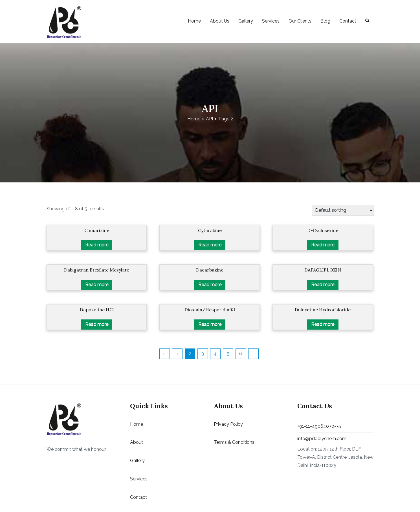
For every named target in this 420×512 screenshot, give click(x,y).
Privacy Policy (228, 424)
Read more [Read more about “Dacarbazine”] (210, 285)
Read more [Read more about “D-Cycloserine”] (323, 245)
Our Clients (300, 21)
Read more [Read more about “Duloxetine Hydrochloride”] (323, 324)
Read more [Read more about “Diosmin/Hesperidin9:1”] (210, 324)
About (137, 442)
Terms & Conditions (234, 442)
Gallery (246, 21)
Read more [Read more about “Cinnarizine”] (97, 245)
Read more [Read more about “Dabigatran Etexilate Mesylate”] (97, 285)
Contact (348, 21)
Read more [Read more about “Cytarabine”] (210, 245)
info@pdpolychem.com (322, 439)
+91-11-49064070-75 (319, 426)
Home (194, 21)
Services (271, 21)
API (209, 119)
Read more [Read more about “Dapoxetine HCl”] (97, 324)
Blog (325, 21)
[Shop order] (343, 210)
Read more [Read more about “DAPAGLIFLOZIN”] (323, 285)
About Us (220, 21)
